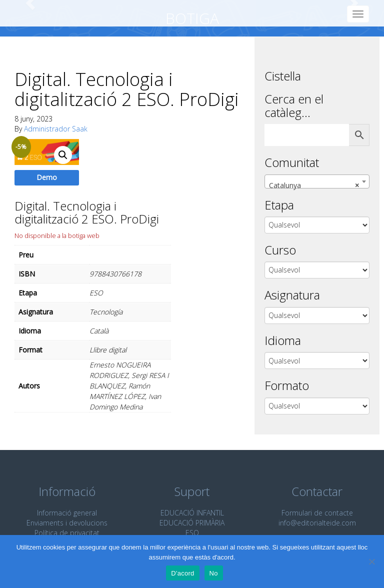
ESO (192, 533)
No (214, 573)
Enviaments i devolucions (67, 523)
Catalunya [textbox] (314, 185)
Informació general (67, 513)
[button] (63, 155)
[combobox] (317, 181)
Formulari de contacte (317, 513)
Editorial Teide (24, 13)
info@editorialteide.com (317, 523)
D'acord (182, 573)
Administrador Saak (56, 129)
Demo (47, 177)
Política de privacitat (67, 533)
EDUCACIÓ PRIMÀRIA (192, 523)
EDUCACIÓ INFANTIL (192, 513)
